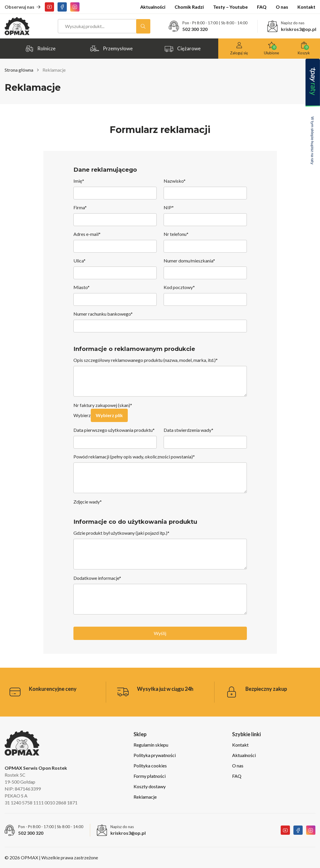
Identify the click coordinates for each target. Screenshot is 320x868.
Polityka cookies (150, 766)
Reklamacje (145, 797)
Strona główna (19, 70)
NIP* (205, 215)
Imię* (115, 189)
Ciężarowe (182, 47)
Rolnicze (40, 47)
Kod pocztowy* (205, 295)
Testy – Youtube (230, 7)
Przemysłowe (111, 47)
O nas (282, 7)
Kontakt (306, 7)
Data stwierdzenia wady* (205, 438)
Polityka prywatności (155, 755)
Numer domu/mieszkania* (205, 269)
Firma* (115, 215)
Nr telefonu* (205, 242)
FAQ (262, 7)
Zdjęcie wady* (88, 502)
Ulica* (115, 269)
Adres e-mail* (115, 242)
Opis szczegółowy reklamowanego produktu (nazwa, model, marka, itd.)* (160, 377)
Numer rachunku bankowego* (160, 322)
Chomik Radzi (189, 7)
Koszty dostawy (150, 786)
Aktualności (153, 7)
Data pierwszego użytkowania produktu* (115, 438)
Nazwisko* (205, 189)
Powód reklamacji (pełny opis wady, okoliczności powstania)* (160, 474)
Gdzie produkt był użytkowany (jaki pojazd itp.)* (160, 550)
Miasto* (115, 295)
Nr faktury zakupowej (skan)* (103, 405)
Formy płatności (150, 776)
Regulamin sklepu (151, 745)
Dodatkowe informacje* (160, 595)
